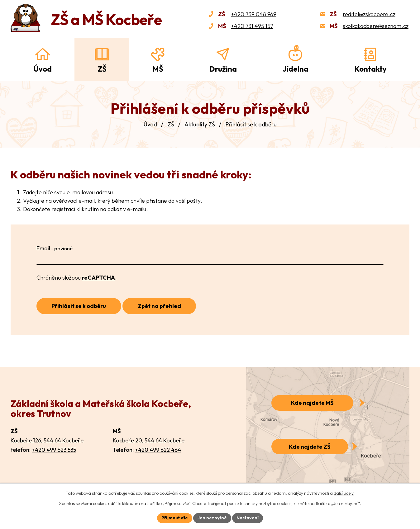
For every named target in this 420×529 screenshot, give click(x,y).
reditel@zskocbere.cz (369, 14)
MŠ (158, 69)
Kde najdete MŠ (312, 403)
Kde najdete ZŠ (310, 447)
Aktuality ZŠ (200, 124)
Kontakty (370, 69)
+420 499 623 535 (54, 450)
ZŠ (171, 124)
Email (55, 248)
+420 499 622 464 (158, 450)
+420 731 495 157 (252, 26)
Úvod (150, 124)
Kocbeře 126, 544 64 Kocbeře (47, 440)
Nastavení (248, 518)
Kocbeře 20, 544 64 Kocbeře (149, 440)
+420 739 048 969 (254, 14)
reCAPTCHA (98, 278)
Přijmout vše (175, 518)
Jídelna (296, 69)
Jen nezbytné (212, 518)
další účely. (344, 493)
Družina (223, 69)
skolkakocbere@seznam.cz (376, 26)
